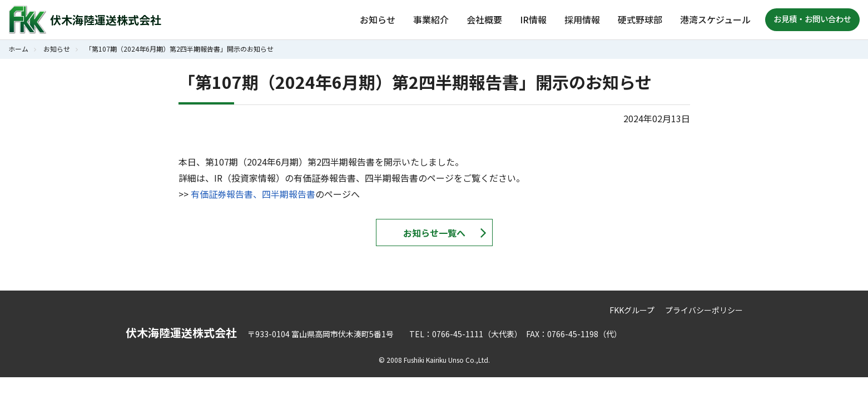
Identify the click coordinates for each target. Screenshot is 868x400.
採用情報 (582, 19)
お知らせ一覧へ (434, 233)
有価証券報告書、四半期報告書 (253, 194)
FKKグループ (632, 310)
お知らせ (378, 19)
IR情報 (533, 19)
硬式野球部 (640, 19)
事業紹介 (431, 19)
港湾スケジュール (715, 19)
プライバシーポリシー (704, 310)
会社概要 (484, 19)
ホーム (18, 49)
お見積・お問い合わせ (812, 19)
